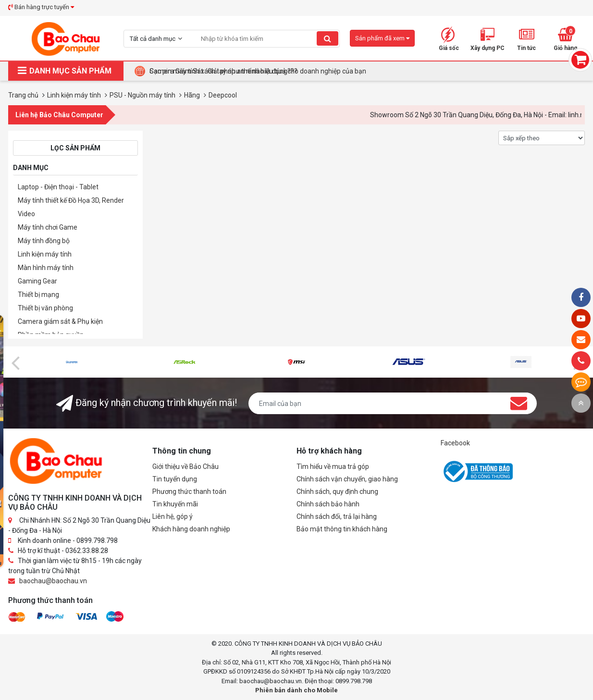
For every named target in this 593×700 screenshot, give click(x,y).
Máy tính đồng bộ (44, 241)
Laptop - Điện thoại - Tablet (58, 187)
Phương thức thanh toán (189, 491)
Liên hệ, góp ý (173, 516)
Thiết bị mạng (38, 295)
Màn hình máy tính (46, 268)
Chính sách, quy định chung (337, 491)
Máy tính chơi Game (48, 227)
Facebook (455, 443)
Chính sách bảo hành (328, 504)
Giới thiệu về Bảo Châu (185, 467)
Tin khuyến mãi (175, 504)
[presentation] (15, 362)
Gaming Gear (37, 281)
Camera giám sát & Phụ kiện (60, 321)
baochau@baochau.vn (53, 581)
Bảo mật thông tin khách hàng (342, 529)
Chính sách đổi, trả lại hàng (337, 516)
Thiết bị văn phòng (45, 308)
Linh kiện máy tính (45, 254)
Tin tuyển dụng (175, 479)
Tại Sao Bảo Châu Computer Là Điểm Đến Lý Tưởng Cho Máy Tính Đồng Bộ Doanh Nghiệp (283, 71)
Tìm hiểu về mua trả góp (333, 467)
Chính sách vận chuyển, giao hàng (347, 479)
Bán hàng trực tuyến (41, 7)
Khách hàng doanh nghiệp (191, 529)
